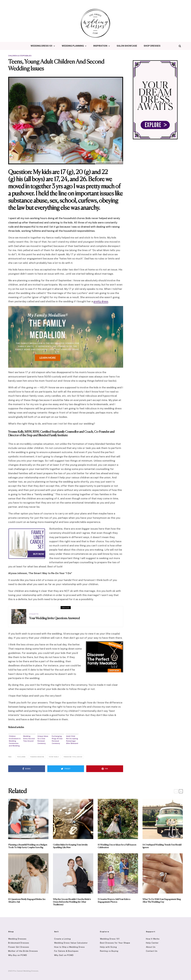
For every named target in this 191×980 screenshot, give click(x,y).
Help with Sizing (108, 947)
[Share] (27, 769)
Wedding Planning (73, 46)
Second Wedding (38, 757)
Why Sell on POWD (64, 955)
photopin (117, 163)
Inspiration (100, 46)
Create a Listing (62, 939)
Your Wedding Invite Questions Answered (55, 619)
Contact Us (152, 951)
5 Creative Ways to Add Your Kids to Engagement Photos (114, 901)
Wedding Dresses (17, 939)
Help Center (152, 943)
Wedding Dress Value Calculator (71, 943)
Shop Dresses (152, 46)
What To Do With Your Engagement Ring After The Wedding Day (162, 901)
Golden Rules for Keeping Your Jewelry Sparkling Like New (70, 846)
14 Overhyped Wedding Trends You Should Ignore (162, 846)
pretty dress (101, 301)
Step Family (54, 757)
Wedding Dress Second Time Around (29, 739)
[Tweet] (66, 769)
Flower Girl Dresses (19, 947)
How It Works (153, 939)
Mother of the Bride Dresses (23, 951)
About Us (151, 947)
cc (121, 163)
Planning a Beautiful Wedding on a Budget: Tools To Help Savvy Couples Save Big (28, 846)
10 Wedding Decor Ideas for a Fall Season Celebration (117, 846)
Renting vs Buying (109, 951)
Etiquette (34, 615)
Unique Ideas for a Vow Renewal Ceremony (43, 740)
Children (22, 757)
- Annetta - (108, 163)
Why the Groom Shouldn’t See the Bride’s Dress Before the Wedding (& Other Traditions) (72, 902)
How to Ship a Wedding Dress (69, 947)
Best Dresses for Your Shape (115, 943)
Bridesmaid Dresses (19, 943)
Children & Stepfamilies (20, 56)
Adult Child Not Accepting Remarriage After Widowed (72, 740)
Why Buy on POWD (18, 955)
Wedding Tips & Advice (73, 757)
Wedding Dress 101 (41, 46)
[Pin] (105, 769)
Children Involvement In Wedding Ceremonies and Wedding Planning (15, 741)
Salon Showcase (127, 46)
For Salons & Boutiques (66, 951)
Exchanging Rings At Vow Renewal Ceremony (57, 740)
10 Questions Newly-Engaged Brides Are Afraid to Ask (27, 901)
